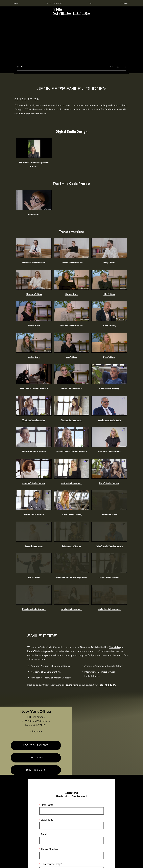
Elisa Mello (61, 605)
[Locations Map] (107, 679)
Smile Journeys (54, 3)
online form (96, 650)
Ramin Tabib (78, 605)
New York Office (36, 680)
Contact (125, 3)
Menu (16, 3)
